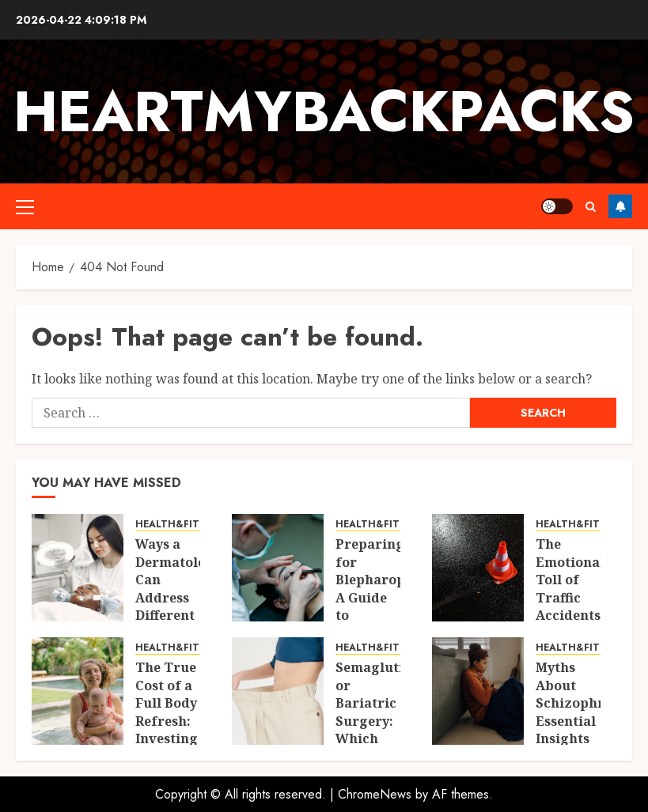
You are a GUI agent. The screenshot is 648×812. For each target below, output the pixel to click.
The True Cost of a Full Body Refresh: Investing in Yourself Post (167, 729)
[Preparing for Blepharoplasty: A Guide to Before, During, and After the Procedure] (278, 568)
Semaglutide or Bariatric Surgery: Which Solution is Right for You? (377, 729)
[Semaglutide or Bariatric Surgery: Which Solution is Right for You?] (278, 691)
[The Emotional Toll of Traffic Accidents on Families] (478, 568)
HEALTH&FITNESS (180, 525)
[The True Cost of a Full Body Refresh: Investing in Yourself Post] (78, 691)
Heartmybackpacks (324, 111)
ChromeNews (375, 794)
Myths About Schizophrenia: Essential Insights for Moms (586, 712)
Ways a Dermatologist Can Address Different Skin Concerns (183, 597)
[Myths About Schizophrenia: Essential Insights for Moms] (478, 691)
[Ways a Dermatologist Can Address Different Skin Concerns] (78, 568)
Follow (620, 206)
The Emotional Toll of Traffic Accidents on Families (570, 597)
